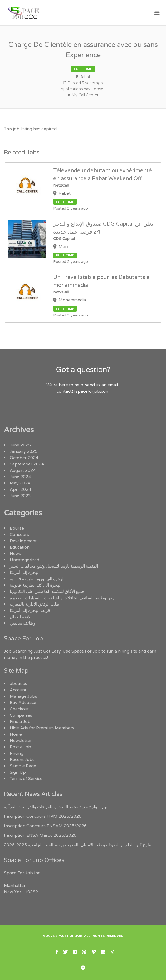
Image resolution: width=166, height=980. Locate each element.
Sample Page (23, 766)
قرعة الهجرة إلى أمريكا (30, 611)
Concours (19, 535)
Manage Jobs (23, 696)
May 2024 (20, 483)
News (15, 554)
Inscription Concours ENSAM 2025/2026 (45, 826)
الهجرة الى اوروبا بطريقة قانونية (37, 579)
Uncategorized (25, 560)
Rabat (85, 77)
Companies (21, 715)
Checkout (19, 709)
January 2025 (24, 451)
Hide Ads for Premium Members (42, 728)
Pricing (17, 753)
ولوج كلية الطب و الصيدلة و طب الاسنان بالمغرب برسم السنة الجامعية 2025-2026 (77, 845)
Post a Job (20, 747)
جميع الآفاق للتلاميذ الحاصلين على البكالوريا (47, 592)
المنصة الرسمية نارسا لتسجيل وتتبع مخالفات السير (54, 566)
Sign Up (18, 772)
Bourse (17, 528)
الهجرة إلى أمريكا (25, 573)
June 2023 (20, 496)
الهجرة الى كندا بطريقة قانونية (36, 585)
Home (16, 734)
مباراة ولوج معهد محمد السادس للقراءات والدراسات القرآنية (56, 807)
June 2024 (20, 477)
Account (18, 690)
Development (23, 541)
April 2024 (20, 489)
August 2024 (23, 470)
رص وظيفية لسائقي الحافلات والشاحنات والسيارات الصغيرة (62, 598)
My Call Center (85, 95)
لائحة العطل (20, 617)
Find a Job (20, 722)
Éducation (20, 547)
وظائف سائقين (23, 623)
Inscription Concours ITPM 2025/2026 (43, 816)
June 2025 (20, 445)
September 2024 (27, 464)
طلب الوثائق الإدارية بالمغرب (35, 604)
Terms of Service (26, 779)
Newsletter (21, 741)
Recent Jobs (22, 760)
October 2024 (24, 458)
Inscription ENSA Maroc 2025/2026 (40, 835)
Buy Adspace (23, 703)
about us (18, 684)
